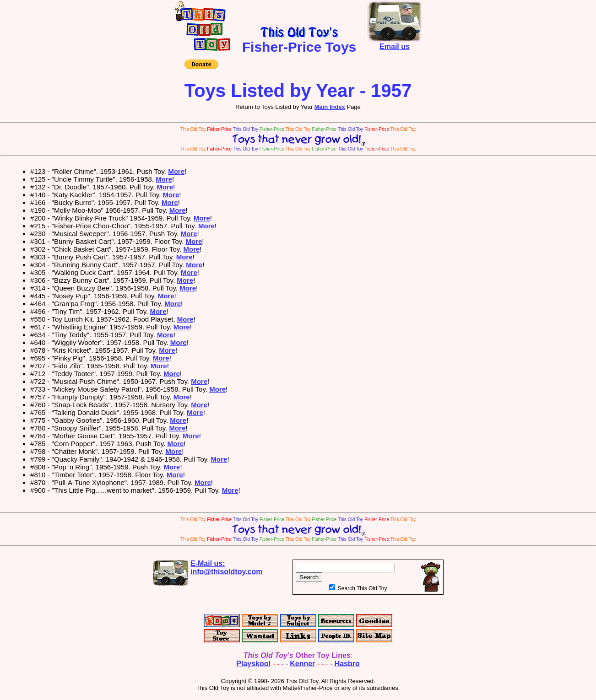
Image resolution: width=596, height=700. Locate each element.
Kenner (302, 664)
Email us (395, 43)
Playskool (253, 664)
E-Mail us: (227, 568)
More (176, 171)
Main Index (330, 107)
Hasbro (347, 664)
